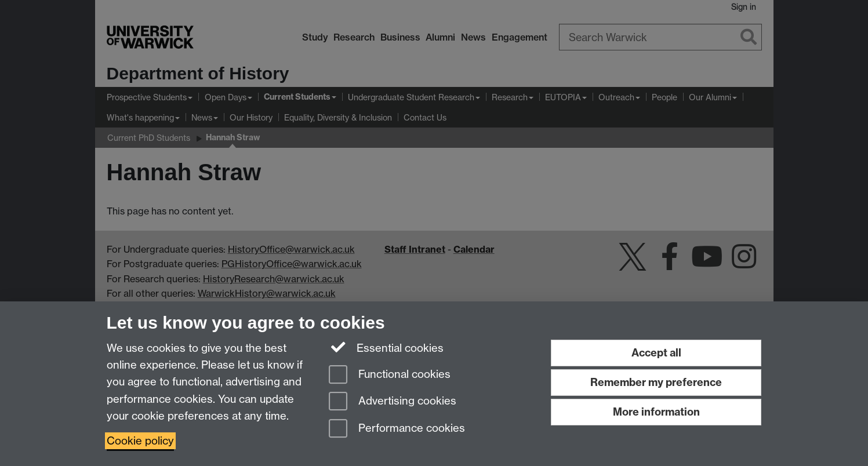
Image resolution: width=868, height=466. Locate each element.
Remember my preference (656, 382)
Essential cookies (386, 347)
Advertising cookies (393, 402)
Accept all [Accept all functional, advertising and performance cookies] (656, 353)
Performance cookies (397, 429)
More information (656, 412)
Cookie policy (140, 441)
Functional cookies (390, 375)
